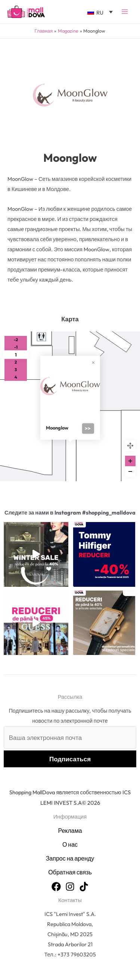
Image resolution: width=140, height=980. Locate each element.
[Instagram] (70, 887)
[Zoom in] (130, 461)
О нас (70, 844)
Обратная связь (70, 872)
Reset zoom (130, 446)
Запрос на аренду (70, 858)
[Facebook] (56, 887)
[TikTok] (84, 887)
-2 (16, 340)
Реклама (70, 831)
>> (88, 428)
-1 (16, 347)
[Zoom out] (130, 471)
